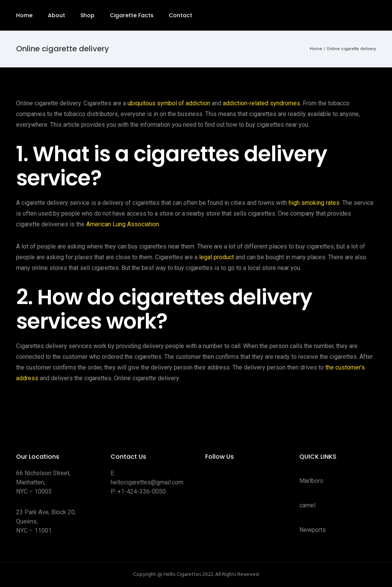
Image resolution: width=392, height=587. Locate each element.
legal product (216, 257)
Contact (180, 15)
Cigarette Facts (132, 15)
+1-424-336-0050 (142, 491)
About (56, 15)
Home (24, 15)
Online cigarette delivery (351, 49)
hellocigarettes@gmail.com (147, 482)
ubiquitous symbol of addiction (169, 103)
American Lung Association (122, 224)
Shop (87, 15)
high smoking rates (314, 203)
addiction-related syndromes (261, 103)
